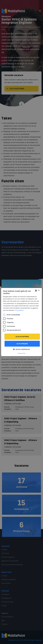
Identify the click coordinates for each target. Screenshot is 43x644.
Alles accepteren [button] (22, 337)
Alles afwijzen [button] (22, 344)
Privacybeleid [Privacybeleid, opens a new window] (19, 310)
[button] (21, 349)
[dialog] (21, 322)
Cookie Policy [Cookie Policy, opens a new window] (21, 353)
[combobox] (36, 291)
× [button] (39, 290)
